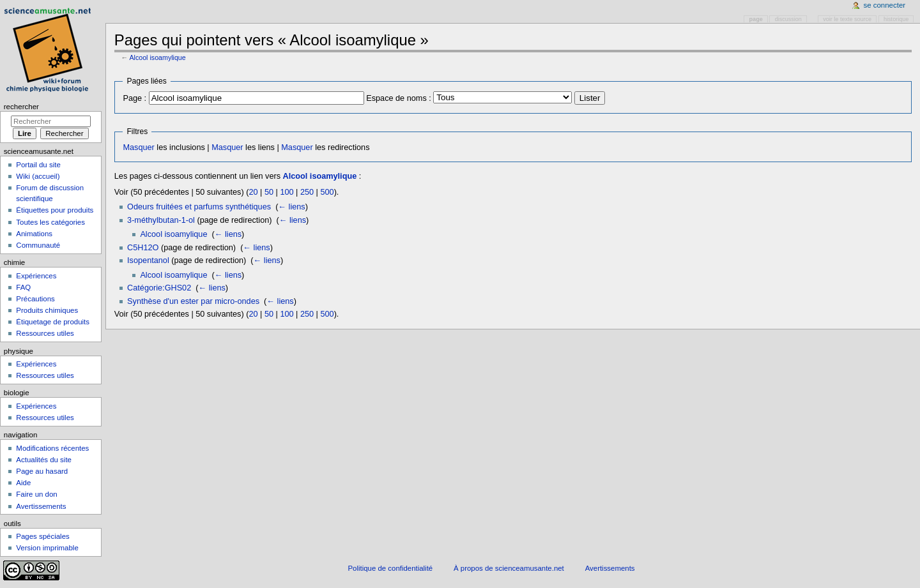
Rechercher (21, 107)
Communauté (38, 245)
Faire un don (36, 494)
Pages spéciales (42, 536)
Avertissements (41, 506)
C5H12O (143, 248)
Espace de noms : (399, 98)
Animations (34, 234)
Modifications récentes (52, 448)
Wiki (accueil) (38, 176)
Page (756, 19)
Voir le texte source (847, 19)
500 (327, 192)
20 (253, 192)
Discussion (788, 19)
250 (307, 192)
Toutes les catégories (50, 222)
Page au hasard (42, 471)
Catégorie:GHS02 (159, 288)
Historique (896, 19)
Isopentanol (148, 260)
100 (287, 192)
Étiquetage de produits (53, 322)
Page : (134, 98)
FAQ (23, 287)
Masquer (138, 147)
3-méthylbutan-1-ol (161, 220)
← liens (291, 207)
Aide (23, 483)
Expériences (36, 276)
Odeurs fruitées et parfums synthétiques (199, 207)
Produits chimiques (47, 310)
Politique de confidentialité (390, 568)
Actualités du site (44, 460)
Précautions (35, 299)
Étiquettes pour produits (55, 210)
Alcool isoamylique (157, 57)
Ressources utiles (45, 333)
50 (269, 192)
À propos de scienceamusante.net (509, 568)
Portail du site (38, 165)
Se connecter (885, 5)
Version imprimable (47, 548)
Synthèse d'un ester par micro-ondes (193, 301)
